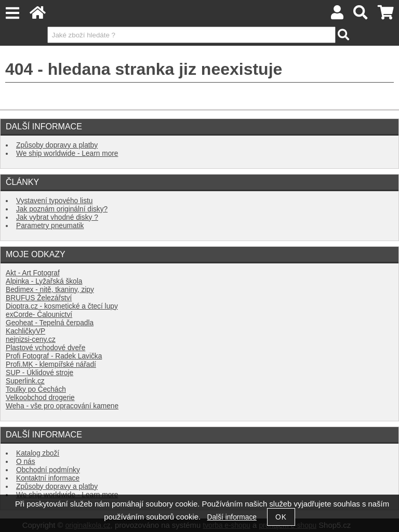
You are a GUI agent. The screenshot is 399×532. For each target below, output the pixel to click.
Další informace (232, 517)
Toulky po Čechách (36, 389)
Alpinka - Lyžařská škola (44, 281)
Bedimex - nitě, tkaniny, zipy (50, 290)
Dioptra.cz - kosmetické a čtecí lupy (62, 306)
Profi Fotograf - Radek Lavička (54, 356)
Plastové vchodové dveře (45, 348)
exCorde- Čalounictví (39, 315)
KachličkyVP (25, 331)
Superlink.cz (25, 381)
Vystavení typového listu (54, 201)
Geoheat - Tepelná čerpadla (50, 323)
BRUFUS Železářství (39, 298)
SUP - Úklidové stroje (39, 373)
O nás (26, 462)
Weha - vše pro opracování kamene (62, 406)
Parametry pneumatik (50, 226)
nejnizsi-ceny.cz (31, 340)
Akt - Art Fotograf (33, 273)
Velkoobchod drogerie (40, 398)
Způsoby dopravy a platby (57, 145)
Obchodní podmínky (48, 470)
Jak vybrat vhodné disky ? (57, 217)
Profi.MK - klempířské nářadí (51, 364)
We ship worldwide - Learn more (67, 154)
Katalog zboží (38, 453)
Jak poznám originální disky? (62, 209)
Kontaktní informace (48, 478)
